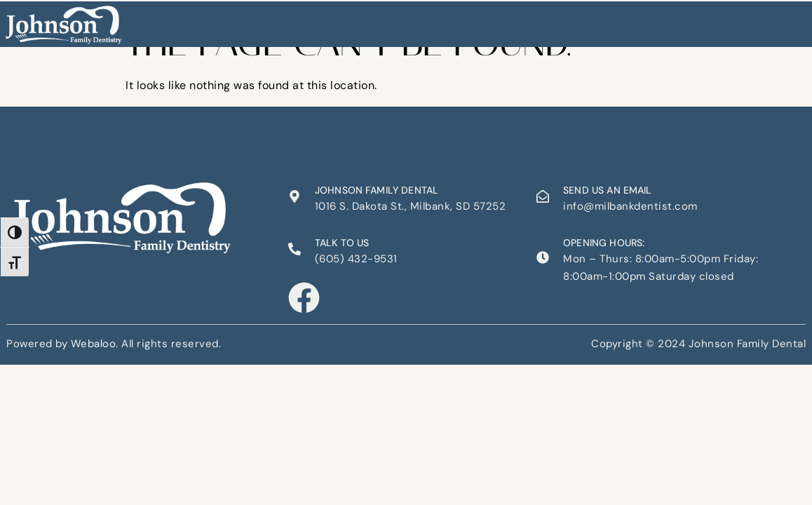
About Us (300, 20)
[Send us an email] (543, 196)
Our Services (372, 20)
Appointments (458, 20)
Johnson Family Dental (377, 190)
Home (248, 20)
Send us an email (607, 190)
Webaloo (94, 342)
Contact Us (540, 20)
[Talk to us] (295, 249)
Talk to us (342, 243)
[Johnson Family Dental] (295, 196)
